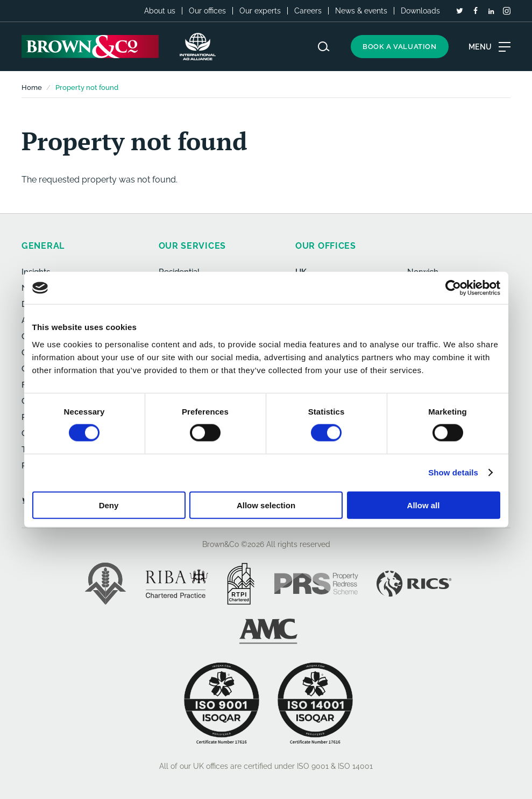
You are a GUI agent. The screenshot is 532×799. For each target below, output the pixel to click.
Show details (453, 472)
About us (160, 11)
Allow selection (266, 505)
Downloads (420, 11)
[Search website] (324, 47)
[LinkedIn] (491, 11)
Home (32, 87)
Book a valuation (400, 47)
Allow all (424, 505)
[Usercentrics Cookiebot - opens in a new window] (453, 288)
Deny (109, 505)
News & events (361, 11)
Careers (308, 11)
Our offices (207, 11)
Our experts (260, 11)
